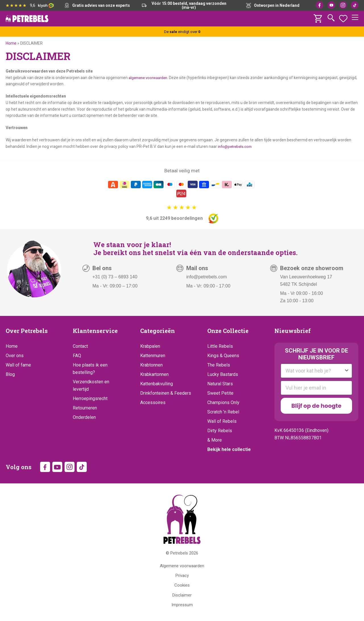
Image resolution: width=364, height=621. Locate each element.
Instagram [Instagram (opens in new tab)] (343, 5)
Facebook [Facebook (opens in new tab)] (320, 5)
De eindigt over (182, 32)
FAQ (77, 356)
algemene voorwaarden (150, 78)
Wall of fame (18, 365)
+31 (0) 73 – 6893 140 (115, 277)
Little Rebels (220, 346)
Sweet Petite (220, 393)
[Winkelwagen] (318, 17)
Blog (10, 374)
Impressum (182, 606)
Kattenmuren (153, 356)
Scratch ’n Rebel (223, 412)
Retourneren (85, 408)
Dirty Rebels (220, 431)
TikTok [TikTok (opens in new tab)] (355, 5)
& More (215, 440)
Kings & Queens (223, 356)
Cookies (182, 586)
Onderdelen (84, 417)
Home (11, 43)
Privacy (182, 577)
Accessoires (153, 402)
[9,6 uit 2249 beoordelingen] (182, 214)
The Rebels (219, 365)
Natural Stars (220, 384)
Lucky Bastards (223, 374)
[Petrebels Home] (182, 520)
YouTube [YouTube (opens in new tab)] (331, 5)
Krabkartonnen (154, 374)
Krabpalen (150, 346)
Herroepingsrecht (90, 399)
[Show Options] (347, 371)
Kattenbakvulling (157, 384)
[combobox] (315, 371)
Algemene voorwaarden (182, 567)
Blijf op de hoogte (317, 406)
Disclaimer (182, 596)
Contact (80, 346)
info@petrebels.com (236, 146)
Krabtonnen (151, 365)
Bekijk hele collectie (229, 449)
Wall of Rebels (222, 421)
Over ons (15, 356)
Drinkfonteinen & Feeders (166, 393)
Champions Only (223, 402)
